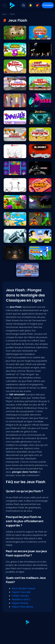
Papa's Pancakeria (22, 607)
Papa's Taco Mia (21, 592)
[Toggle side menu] (4, 5)
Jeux (4, 14)
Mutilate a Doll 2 (21, 599)
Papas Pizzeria (20, 603)
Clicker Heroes (20, 596)
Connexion (48, 5)
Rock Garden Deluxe (23, 588)
